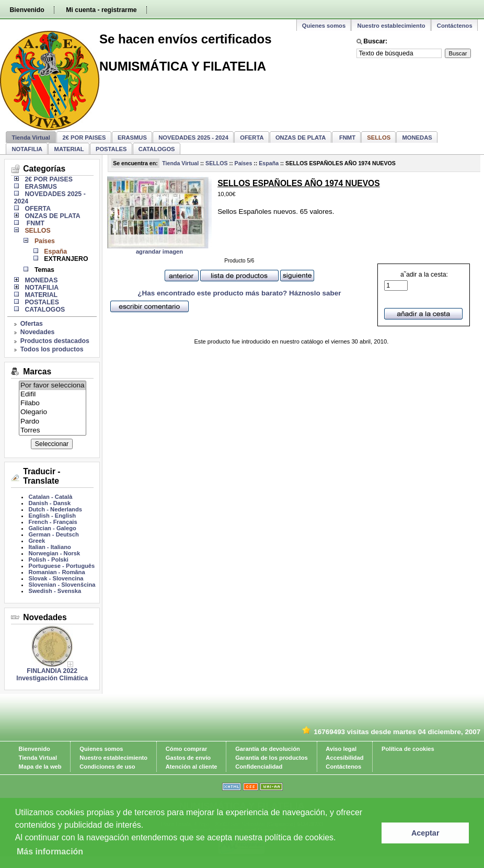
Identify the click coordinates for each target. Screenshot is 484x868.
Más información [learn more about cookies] (50, 852)
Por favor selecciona (53, 386)
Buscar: (375, 41)
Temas (44, 270)
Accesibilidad (344, 758)
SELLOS (217, 163)
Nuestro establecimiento (391, 26)
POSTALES (111, 149)
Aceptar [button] (425, 833)
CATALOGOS (157, 149)
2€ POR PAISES (84, 138)
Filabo (53, 403)
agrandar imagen (159, 252)
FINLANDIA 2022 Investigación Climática (52, 675)
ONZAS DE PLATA (301, 138)
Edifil (53, 395)
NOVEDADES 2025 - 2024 (193, 138)
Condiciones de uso (107, 767)
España (269, 163)
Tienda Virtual (31, 138)
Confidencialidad (259, 767)
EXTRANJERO (66, 259)
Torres (53, 431)
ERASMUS (132, 138)
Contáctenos (455, 26)
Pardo (53, 422)
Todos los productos (52, 349)
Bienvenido (27, 10)
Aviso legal (341, 749)
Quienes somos (324, 26)
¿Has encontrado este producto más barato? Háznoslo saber (239, 293)
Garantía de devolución (268, 749)
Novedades (38, 332)
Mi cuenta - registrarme (101, 10)
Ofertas (32, 324)
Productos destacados (55, 341)
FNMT (347, 138)
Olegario (53, 412)
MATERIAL (69, 149)
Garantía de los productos (272, 758)
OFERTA (252, 138)
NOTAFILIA (27, 149)
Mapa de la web (40, 767)
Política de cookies (408, 749)
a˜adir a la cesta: (416, 281)
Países (244, 163)
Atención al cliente (192, 767)
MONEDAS (417, 138)
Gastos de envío (188, 758)
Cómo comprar (187, 749)
